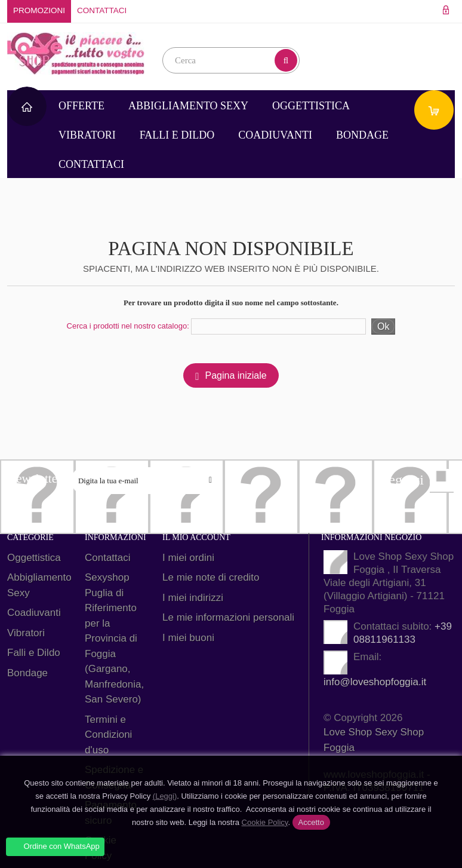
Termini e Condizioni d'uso (108, 735)
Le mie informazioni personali (228, 617)
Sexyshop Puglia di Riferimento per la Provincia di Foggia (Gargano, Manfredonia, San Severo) (114, 638)
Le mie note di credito (211, 577)
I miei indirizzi (193, 598)
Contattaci (102, 10)
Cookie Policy (265, 822)
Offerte (81, 106)
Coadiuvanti (275, 135)
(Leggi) (165, 796)
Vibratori (87, 135)
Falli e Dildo (177, 135)
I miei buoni (188, 638)
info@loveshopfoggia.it (375, 682)
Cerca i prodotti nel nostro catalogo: (128, 326)
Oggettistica (311, 106)
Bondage (362, 135)
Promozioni (39, 10)
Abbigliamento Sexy (188, 106)
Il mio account (196, 537)
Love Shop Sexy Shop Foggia (374, 740)
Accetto (311, 822)
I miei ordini (188, 558)
